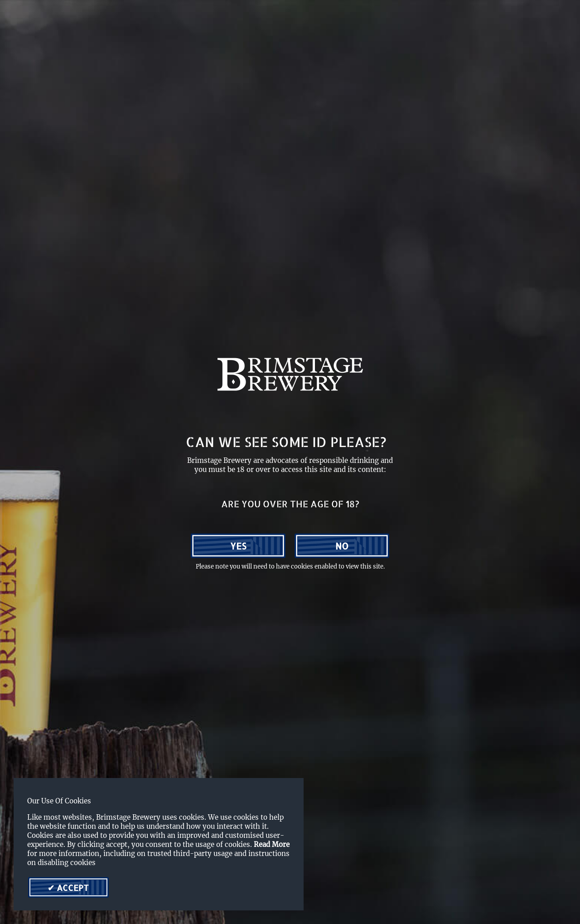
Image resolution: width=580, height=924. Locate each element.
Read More (272, 844)
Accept (72, 888)
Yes (238, 546)
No (342, 546)
